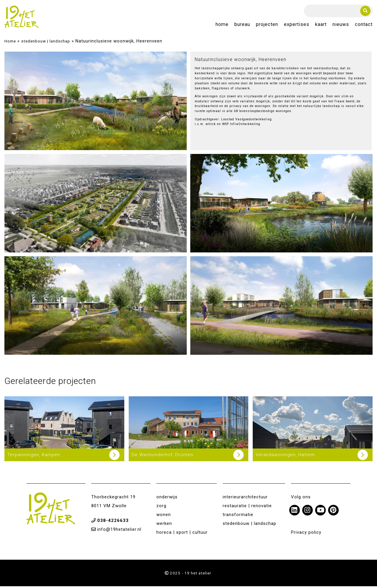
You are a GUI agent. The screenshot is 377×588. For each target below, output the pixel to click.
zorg (161, 507)
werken (164, 525)
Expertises (297, 26)
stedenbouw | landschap (46, 43)
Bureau (242, 26)
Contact (364, 26)
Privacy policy (306, 534)
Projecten (267, 26)
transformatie (238, 516)
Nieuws (341, 26)
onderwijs (167, 499)
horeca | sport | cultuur (182, 534)
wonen (164, 516)
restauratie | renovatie (247, 507)
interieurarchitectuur (245, 499)
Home (222, 26)
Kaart (321, 26)
